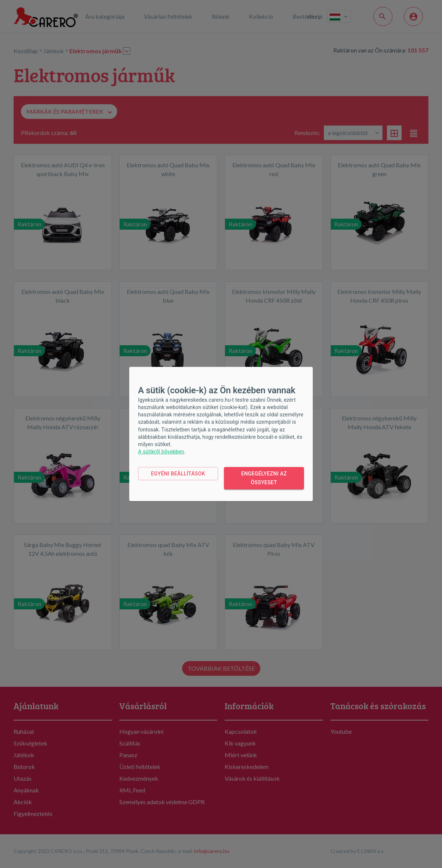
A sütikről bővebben (161, 452)
